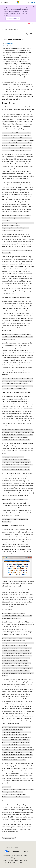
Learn (4, 24)
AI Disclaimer (7, 855)
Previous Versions (17, 855)
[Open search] (29, 2)
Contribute (6, 858)
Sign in (33, 2)
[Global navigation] (2, 2)
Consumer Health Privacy (10, 860)
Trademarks (6, 863)
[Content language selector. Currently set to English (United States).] (11, 847)
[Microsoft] (18, 2)
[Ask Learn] (29, 24)
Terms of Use (24, 860)
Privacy (13, 858)
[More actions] (32, 24)
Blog (25, 855)
